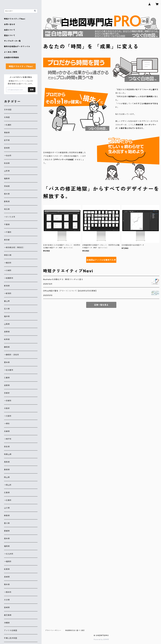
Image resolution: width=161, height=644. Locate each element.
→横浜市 (8, 263)
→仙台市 (8, 156)
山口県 (7, 508)
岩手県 (7, 140)
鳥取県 (7, 462)
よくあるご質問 (11, 52)
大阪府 (7, 408)
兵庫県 (7, 431)
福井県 (7, 316)
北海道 (7, 117)
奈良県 (7, 447)
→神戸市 (8, 439)
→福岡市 (8, 562)
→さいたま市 (10, 217)
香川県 (7, 523)
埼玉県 (7, 209)
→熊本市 (8, 592)
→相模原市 (9, 278)
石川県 (7, 309)
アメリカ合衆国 (11, 630)
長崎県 (7, 577)
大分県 (7, 600)
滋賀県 (7, 385)
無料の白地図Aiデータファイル (17, 46)
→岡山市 (8, 485)
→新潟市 (8, 293)
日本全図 (8, 110)
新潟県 (7, 286)
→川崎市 (8, 270)
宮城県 (7, 148)
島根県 (7, 470)
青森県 (7, 133)
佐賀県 (7, 569)
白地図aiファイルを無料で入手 (101, 260)
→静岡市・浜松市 (11, 355)
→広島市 (8, 500)
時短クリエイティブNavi (15, 19)
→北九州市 (9, 554)
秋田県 (7, 163)
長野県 (7, 332)
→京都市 (8, 401)
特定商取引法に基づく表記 (75, 630)
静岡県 (7, 347)
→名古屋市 (9, 370)
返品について (10, 35)
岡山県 (7, 477)
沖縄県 (7, 623)
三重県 (7, 378)
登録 (32, 90)
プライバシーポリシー (53, 630)
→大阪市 (8, 416)
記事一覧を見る (101, 305)
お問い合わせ (10, 24)
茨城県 (7, 186)
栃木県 (7, 194)
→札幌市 (8, 125)
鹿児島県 (8, 615)
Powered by (101, 639)
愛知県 (7, 362)
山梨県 (7, 324)
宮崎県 (7, 607)
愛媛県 (7, 531)
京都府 (7, 393)
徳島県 (7, 516)
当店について (10, 30)
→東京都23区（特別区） (14, 247)
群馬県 (7, 202)
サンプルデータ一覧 (12, 41)
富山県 (7, 301)
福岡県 (7, 546)
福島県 (7, 179)
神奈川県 (8, 255)
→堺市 (7, 424)
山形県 (7, 171)
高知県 (7, 539)
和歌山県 (8, 454)
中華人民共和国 (11, 638)
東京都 (7, 240)
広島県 (7, 493)
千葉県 (7, 225)
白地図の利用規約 (11, 58)
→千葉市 (8, 232)
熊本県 (7, 584)
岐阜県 (7, 339)
